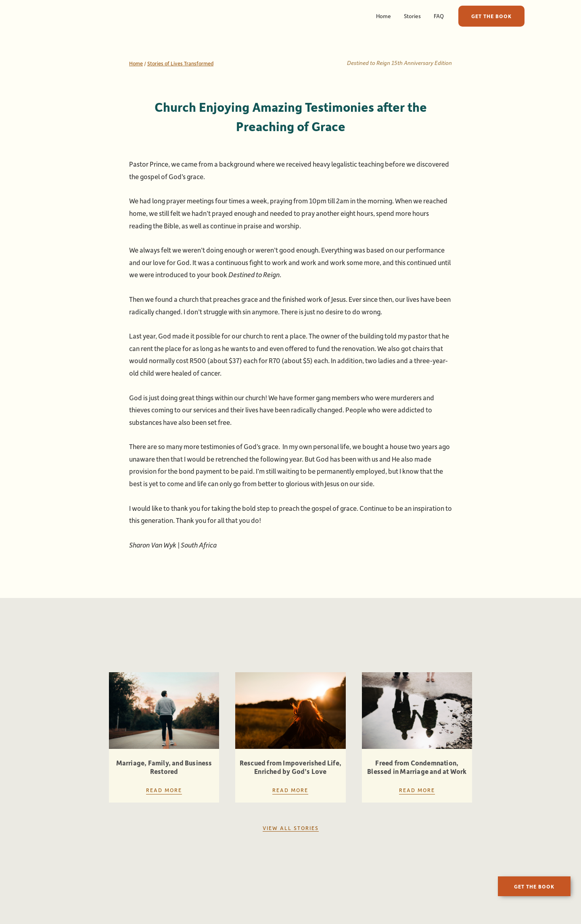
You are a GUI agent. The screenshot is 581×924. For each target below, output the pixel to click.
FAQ (439, 16)
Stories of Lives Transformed (180, 63)
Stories (412, 16)
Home (384, 16)
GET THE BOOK (491, 16)
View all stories (291, 828)
